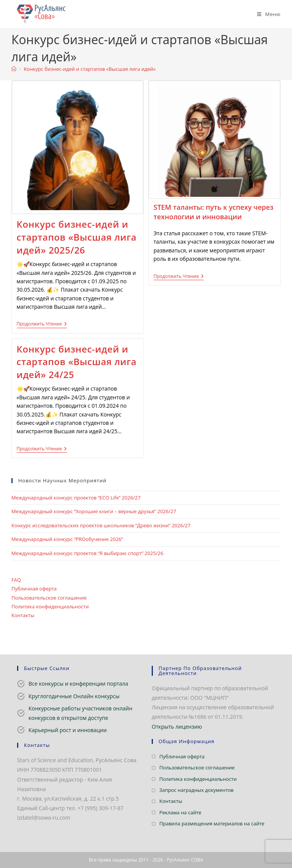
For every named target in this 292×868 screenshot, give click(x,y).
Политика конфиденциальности (50, 606)
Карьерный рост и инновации (68, 730)
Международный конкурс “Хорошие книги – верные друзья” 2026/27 (94, 511)
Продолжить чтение (42, 325)
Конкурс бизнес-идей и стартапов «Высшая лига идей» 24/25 (77, 362)
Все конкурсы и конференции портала (78, 684)
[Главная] (14, 69)
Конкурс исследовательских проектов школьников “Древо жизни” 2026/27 (101, 525)
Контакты (23, 615)
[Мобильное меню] (266, 14)
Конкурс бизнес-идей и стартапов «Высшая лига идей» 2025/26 (77, 237)
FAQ (16, 580)
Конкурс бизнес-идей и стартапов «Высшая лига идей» (90, 69)
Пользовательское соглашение (49, 598)
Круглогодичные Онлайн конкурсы (74, 696)
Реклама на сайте (180, 812)
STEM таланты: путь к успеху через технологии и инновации (213, 212)
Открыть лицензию (177, 727)
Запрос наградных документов (196, 790)
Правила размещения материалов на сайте (212, 823)
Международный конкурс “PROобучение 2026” (67, 539)
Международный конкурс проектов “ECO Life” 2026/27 (76, 498)
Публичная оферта (34, 589)
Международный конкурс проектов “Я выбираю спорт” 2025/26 (87, 553)
